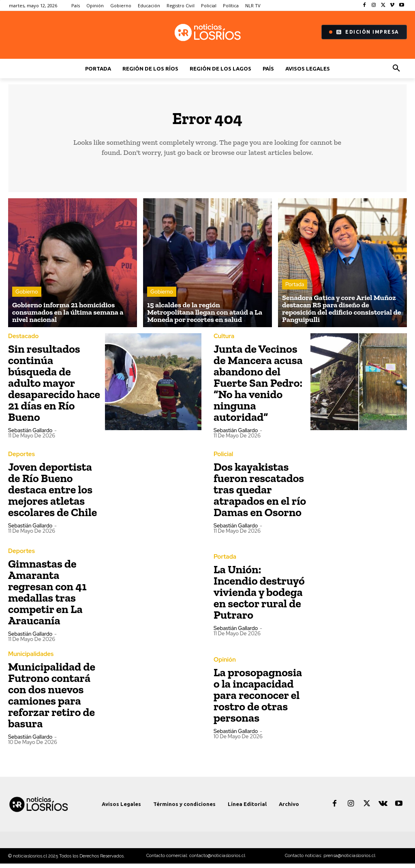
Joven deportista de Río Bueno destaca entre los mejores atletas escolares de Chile (52, 494)
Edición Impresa (364, 32)
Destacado (22, 341)
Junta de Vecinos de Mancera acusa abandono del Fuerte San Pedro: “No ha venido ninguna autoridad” (258, 387)
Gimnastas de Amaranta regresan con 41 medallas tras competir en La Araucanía (47, 597)
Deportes (20, 459)
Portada (295, 289)
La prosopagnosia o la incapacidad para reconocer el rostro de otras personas (258, 699)
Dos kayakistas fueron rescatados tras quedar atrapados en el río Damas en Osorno (260, 494)
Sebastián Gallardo (30, 435)
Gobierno (27, 297)
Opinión (224, 664)
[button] (396, 69)
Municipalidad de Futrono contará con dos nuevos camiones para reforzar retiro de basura (52, 699)
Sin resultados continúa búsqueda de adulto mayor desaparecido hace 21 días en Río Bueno (54, 387)
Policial (223, 459)
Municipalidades (29, 658)
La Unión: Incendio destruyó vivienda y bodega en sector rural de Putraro (259, 597)
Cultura (223, 341)
